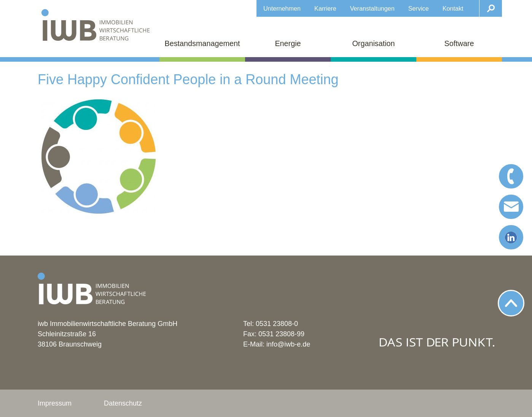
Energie (288, 43)
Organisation (373, 43)
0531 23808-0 (277, 324)
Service (419, 8)
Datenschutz (123, 403)
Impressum (55, 403)
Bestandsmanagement (202, 43)
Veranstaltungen (372, 8)
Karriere (325, 8)
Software (459, 43)
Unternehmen (282, 8)
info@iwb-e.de (288, 344)
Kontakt (453, 8)
